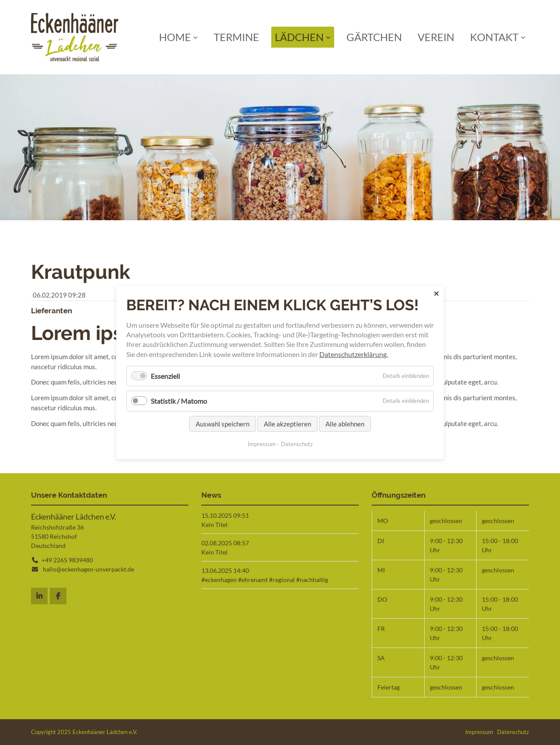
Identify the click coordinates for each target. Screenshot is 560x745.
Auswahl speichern (223, 424)
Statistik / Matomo (179, 401)
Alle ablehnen (345, 424)
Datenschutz (513, 732)
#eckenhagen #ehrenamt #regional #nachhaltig (265, 580)
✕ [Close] (436, 293)
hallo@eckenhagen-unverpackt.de (88, 569)
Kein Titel (214, 525)
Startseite (75, 37)
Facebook (58, 596)
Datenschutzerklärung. (354, 354)
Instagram (39, 596)
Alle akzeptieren (287, 424)
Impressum (479, 732)
